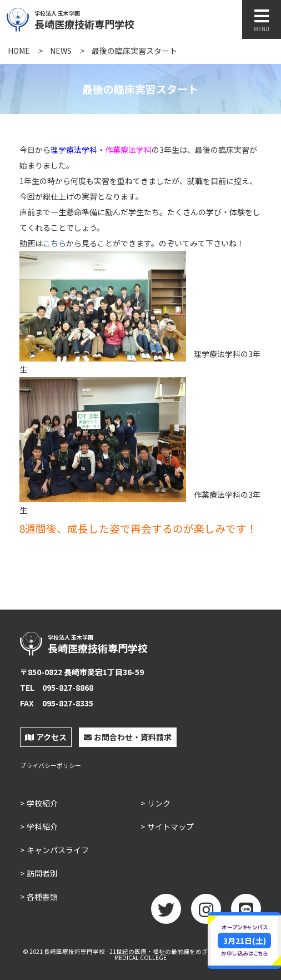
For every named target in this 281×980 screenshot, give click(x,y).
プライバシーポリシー (51, 766)
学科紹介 (42, 826)
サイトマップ (170, 826)
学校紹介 (42, 803)
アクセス (46, 737)
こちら (54, 243)
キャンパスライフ (58, 850)
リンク (159, 803)
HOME (19, 51)
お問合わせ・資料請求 (128, 737)
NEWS (61, 51)
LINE (246, 913)
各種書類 (42, 897)
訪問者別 (42, 873)
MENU (262, 20)
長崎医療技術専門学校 (109, 18)
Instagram (206, 913)
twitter (166, 913)
